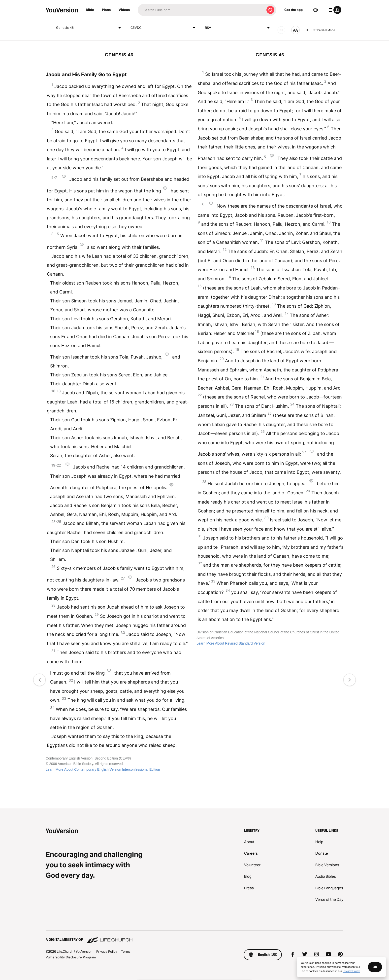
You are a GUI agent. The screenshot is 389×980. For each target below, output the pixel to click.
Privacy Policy (107, 951)
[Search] (201, 10)
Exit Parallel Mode (320, 30)
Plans (106, 10)
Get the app (293, 10)
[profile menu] (334, 10)
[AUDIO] (281, 30)
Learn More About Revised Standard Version (231, 643)
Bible (90, 10)
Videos (124, 10)
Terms (126, 951)
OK (375, 967)
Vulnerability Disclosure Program (71, 957)
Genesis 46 (89, 28)
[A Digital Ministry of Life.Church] (194, 937)
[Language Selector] (316, 10)
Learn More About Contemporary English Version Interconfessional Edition (103, 769)
